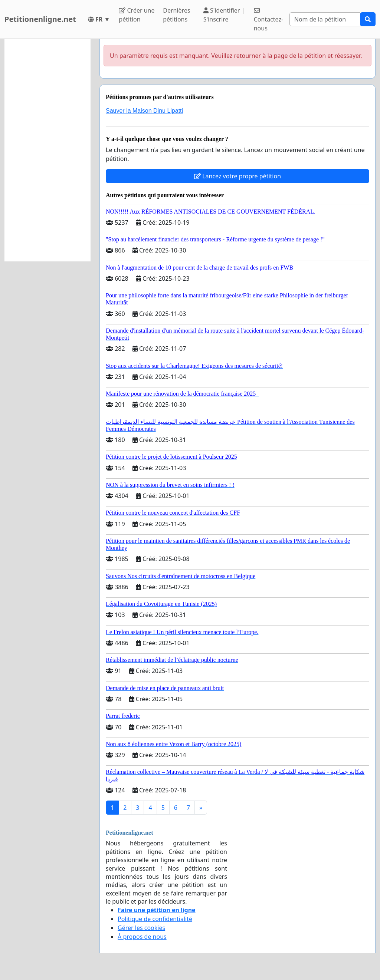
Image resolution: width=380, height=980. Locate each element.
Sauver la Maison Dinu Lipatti (144, 111)
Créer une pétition (137, 15)
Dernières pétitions (176, 15)
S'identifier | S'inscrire (224, 15)
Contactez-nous (268, 20)
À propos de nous (142, 937)
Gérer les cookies (141, 928)
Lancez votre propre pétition (237, 176)
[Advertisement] (47, 150)
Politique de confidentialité (155, 919)
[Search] (325, 19)
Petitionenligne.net (40, 19)
